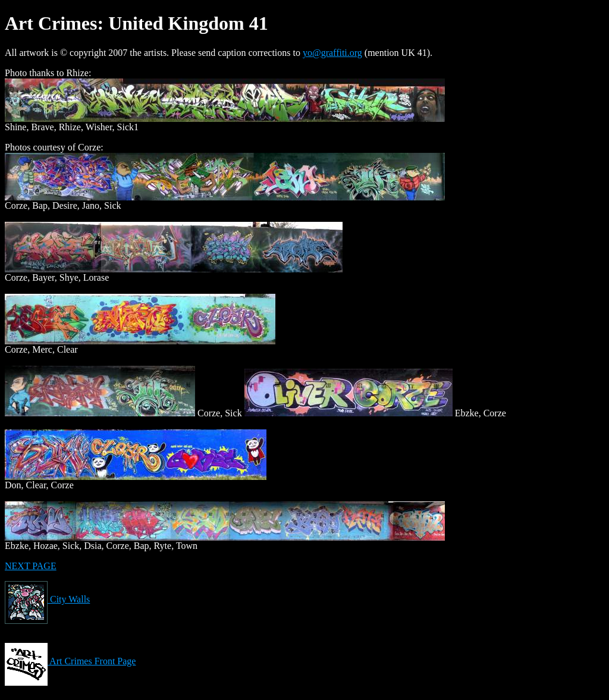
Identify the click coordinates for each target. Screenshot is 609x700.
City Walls (47, 599)
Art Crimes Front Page (70, 661)
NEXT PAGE (31, 566)
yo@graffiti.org (332, 53)
